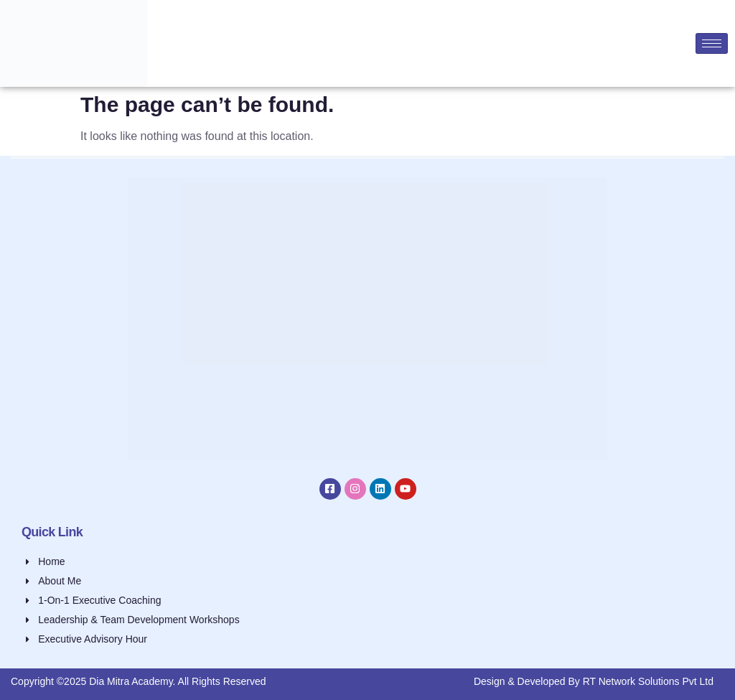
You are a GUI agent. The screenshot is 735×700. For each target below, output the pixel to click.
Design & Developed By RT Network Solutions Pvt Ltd (594, 681)
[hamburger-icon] (712, 43)
